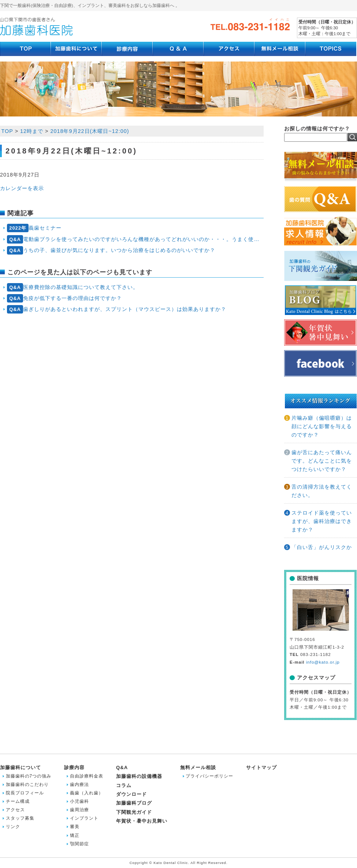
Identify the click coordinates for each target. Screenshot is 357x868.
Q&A (122, 767)
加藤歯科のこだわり (27, 784)
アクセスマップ (316, 678)
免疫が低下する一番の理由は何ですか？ (65, 298)
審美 (75, 827)
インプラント (84, 818)
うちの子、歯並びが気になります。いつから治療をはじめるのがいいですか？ (111, 250)
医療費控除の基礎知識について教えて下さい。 (73, 287)
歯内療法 (79, 784)
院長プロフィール (25, 793)
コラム (124, 785)
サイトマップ (261, 767)
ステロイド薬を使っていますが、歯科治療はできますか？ (322, 521)
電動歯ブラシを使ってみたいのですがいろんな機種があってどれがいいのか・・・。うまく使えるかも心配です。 (135, 239)
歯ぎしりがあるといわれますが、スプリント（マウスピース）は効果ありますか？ (117, 309)
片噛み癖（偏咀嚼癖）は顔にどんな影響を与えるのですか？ (322, 426)
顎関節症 (79, 844)
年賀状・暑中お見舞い (142, 821)
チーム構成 (18, 801)
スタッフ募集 (20, 818)
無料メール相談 (198, 767)
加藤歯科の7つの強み (29, 776)
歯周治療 (79, 810)
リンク (13, 827)
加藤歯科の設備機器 (139, 776)
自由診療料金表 (87, 776)
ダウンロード (131, 794)
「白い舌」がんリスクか (322, 547)
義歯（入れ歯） (87, 793)
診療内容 (74, 767)
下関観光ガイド (134, 812)
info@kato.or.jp (323, 662)
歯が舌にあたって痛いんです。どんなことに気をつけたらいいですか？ (322, 461)
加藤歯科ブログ (134, 803)
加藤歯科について (21, 767)
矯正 (75, 835)
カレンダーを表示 (22, 188)
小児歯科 (79, 801)
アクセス (15, 810)
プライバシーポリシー (209, 776)
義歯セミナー (34, 228)
